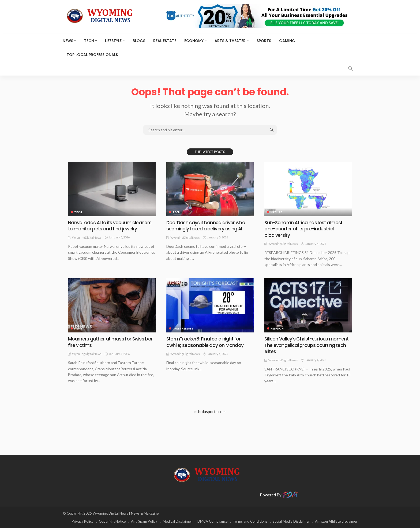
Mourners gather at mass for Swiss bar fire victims (111, 342)
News (68, 41)
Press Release (183, 328)
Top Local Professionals (92, 55)
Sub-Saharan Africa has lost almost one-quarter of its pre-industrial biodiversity (304, 229)
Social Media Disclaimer (291, 521)
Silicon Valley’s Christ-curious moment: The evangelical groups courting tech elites (307, 345)
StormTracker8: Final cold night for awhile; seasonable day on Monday (205, 342)
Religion (277, 328)
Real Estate (165, 41)
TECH (89, 41)
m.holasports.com (210, 411)
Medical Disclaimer (177, 521)
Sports (264, 41)
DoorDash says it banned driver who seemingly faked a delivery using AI (206, 226)
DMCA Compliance (212, 521)
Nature (276, 212)
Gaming (287, 41)
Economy (194, 41)
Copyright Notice (112, 521)
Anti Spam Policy (144, 521)
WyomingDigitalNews (87, 237)
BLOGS (139, 41)
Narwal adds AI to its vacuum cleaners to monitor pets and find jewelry (110, 226)
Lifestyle (113, 41)
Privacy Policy (83, 521)
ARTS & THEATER (230, 41)
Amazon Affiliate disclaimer (336, 521)
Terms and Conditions (250, 521)
